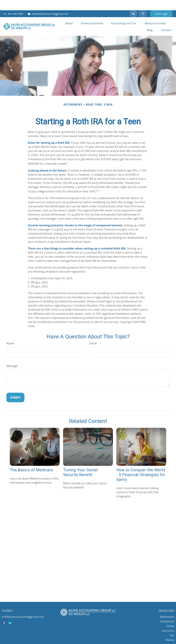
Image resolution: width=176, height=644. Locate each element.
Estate (170, 616)
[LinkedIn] (133, 3)
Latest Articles (165, 639)
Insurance (168, 620)
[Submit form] (15, 387)
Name (10, 333)
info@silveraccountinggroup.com (48, 4)
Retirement (167, 606)
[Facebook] (143, 3)
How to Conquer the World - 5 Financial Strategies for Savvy (141, 464)
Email (93, 333)
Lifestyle (169, 634)
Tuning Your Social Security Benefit (80, 462)
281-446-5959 (13, 4)
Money (170, 630)
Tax (172, 625)
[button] (69, 13)
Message (12, 356)
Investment (167, 611)
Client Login (161, 4)
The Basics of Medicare (31, 460)
